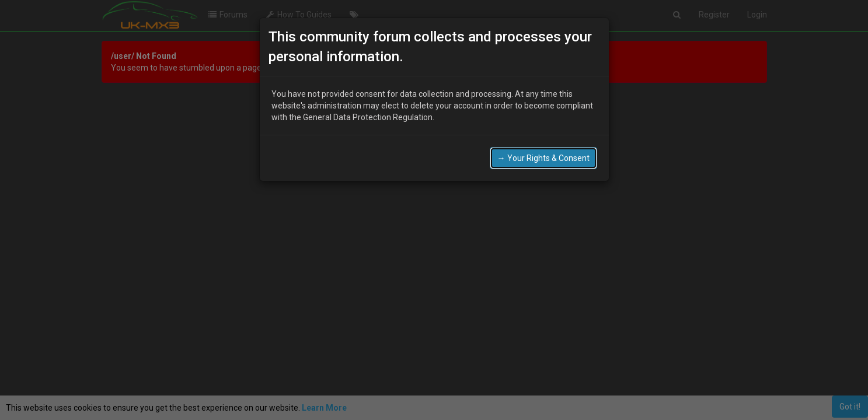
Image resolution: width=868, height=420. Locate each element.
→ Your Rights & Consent (543, 158)
